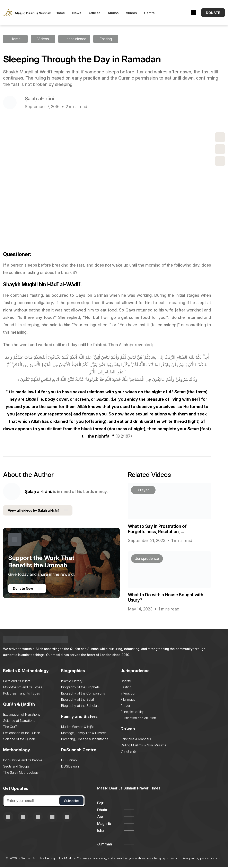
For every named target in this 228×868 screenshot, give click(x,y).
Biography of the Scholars (80, 706)
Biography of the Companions (83, 694)
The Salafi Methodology (21, 773)
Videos (136, 13)
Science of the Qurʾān (19, 740)
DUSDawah (70, 767)
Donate (213, 13)
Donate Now (27, 589)
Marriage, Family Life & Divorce (84, 733)
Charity (126, 682)
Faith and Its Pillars (17, 682)
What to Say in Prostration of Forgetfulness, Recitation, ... (158, 529)
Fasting (126, 688)
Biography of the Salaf (77, 700)
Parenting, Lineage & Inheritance (85, 740)
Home (65, 13)
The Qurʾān (11, 727)
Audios (118, 13)
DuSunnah (69, 761)
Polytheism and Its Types (21, 694)
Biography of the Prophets (80, 688)
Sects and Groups (16, 767)
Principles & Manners (136, 740)
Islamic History (72, 682)
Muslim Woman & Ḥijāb (78, 727)
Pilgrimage (128, 700)
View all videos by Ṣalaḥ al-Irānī (38, 511)
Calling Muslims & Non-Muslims (143, 746)
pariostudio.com (211, 859)
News (81, 13)
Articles (99, 13)
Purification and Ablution (138, 719)
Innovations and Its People (23, 761)
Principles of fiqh (133, 712)
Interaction (128, 694)
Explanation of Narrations (22, 715)
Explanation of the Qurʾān (22, 733)
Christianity (129, 752)
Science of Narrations (19, 721)
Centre (154, 13)
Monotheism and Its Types (23, 688)
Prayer (125, 706)
